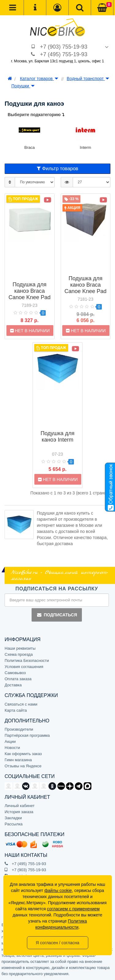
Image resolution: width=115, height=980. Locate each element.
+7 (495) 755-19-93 (64, 54)
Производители (19, 729)
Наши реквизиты (20, 648)
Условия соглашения (24, 667)
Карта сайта (16, 710)
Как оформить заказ (23, 754)
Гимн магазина (18, 760)
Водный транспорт (88, 79)
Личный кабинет (20, 806)
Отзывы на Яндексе (23, 766)
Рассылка (14, 824)
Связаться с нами (21, 704)
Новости (12, 748)
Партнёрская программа (27, 735)
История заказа (19, 812)
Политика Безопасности (27, 661)
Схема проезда (19, 654)
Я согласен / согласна (57, 943)
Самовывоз (15, 673)
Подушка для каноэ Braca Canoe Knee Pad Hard (85, 288)
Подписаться (57, 615)
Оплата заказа (18, 679)
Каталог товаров (39, 79)
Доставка (13, 685)
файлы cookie (58, 890)
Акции (10, 741)
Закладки (13, 818)
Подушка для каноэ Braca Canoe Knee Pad (30, 291)
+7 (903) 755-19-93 (64, 47)
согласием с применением (73, 909)
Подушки (23, 86)
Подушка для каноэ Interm (57, 437)
